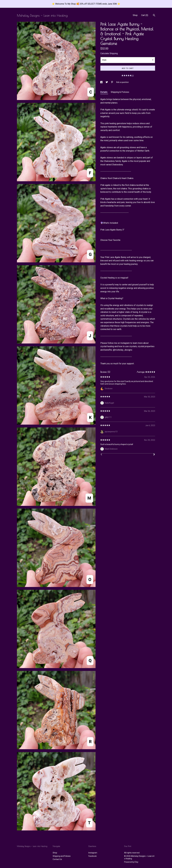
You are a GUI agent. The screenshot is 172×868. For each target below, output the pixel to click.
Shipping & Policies (120, 92)
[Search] (154, 16)
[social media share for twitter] (107, 82)
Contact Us (57, 859)
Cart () (145, 15)
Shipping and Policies (62, 856)
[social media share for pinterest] (112, 82)
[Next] (154, 455)
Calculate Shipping (109, 53)
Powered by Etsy (131, 862)
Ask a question (122, 82)
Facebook (93, 856)
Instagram (93, 853)
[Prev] (101, 455)
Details (104, 92)
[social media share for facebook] (102, 82)
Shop (135, 15)
